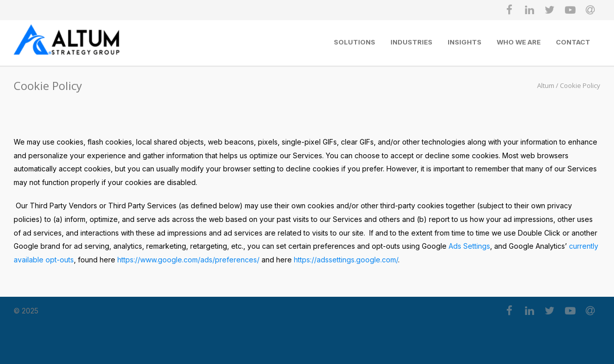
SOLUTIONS (355, 42)
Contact (573, 42)
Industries (411, 42)
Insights (465, 42)
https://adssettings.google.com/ (346, 260)
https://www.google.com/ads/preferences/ (188, 260)
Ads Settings (469, 246)
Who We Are (519, 42)
